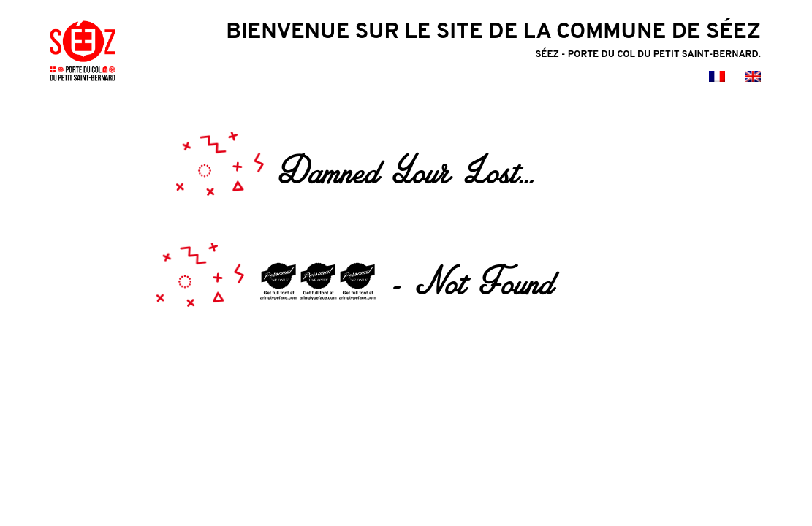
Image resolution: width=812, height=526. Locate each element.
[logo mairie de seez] (83, 84)
